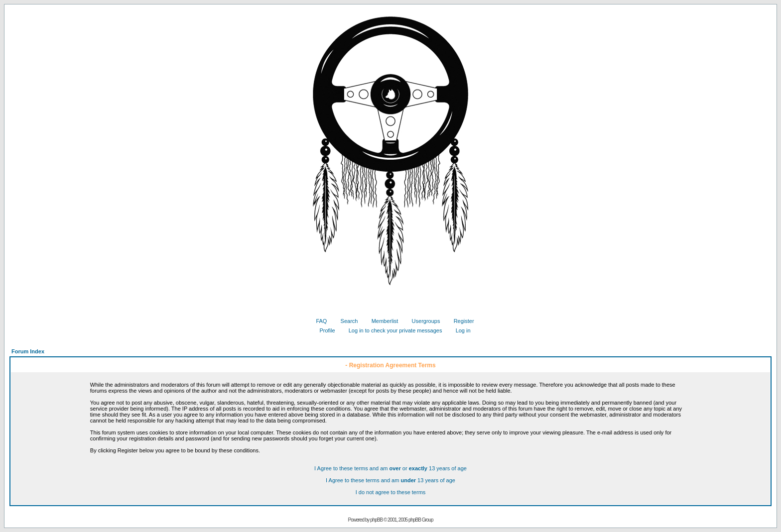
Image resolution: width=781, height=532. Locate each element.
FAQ (318, 321)
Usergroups (422, 321)
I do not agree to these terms (391, 492)
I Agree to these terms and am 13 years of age (390, 480)
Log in (459, 330)
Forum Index (28, 351)
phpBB (376, 520)
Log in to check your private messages (392, 330)
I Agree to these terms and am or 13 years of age (390, 468)
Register (460, 321)
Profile (323, 330)
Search (346, 321)
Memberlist (381, 321)
